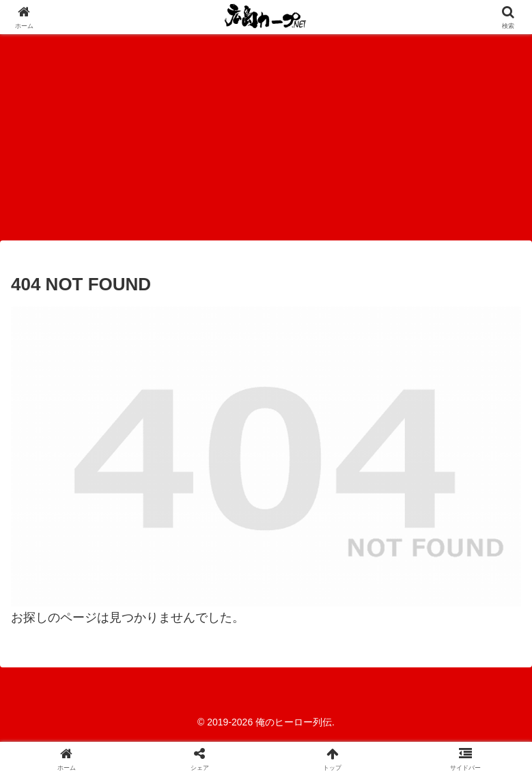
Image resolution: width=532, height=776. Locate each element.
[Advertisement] (266, 137)
